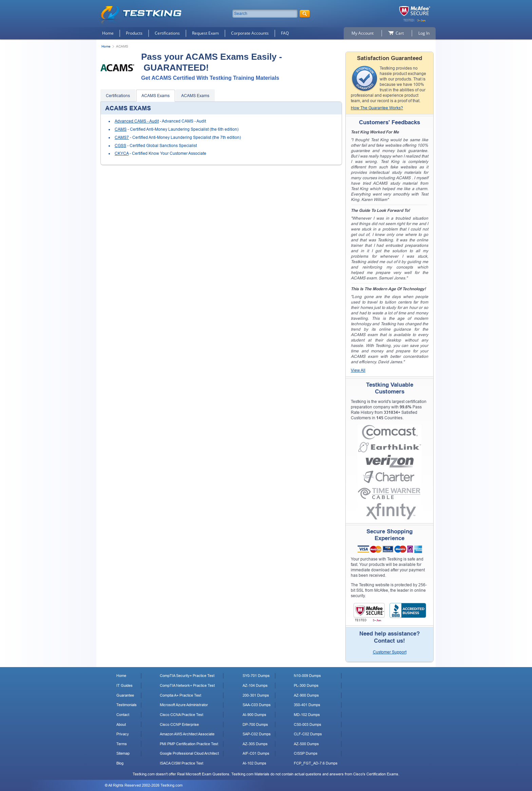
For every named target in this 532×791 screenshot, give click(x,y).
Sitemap (123, 753)
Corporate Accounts (250, 33)
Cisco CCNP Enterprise (179, 724)
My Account (363, 33)
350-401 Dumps (307, 705)
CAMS (121, 129)
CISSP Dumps (306, 753)
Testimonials (127, 705)
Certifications (167, 33)
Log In (424, 33)
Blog (120, 763)
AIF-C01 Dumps (256, 753)
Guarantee (125, 695)
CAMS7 (122, 137)
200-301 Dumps (256, 695)
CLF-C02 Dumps (308, 734)
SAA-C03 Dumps (257, 705)
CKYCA (122, 153)
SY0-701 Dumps (256, 676)
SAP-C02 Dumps (257, 734)
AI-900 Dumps (254, 715)
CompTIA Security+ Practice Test (187, 676)
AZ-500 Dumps (306, 744)
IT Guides (125, 685)
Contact (123, 715)
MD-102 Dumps (307, 715)
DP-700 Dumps (255, 724)
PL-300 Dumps (306, 685)
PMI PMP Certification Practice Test (189, 744)
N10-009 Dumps (307, 676)
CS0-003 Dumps (308, 724)
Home (108, 33)
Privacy (123, 734)
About (121, 724)
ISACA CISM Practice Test (182, 763)
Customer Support (390, 652)
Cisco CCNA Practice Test (182, 715)
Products (134, 33)
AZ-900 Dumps (306, 695)
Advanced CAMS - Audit (137, 121)
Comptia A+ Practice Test (180, 695)
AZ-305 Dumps (255, 744)
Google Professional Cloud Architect (189, 753)
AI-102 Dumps (254, 763)
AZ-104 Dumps (255, 685)
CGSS (120, 146)
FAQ (285, 33)
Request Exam (205, 33)
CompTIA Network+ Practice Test (187, 685)
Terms (122, 744)
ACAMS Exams (156, 96)
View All (358, 370)
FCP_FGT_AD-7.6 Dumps (316, 763)
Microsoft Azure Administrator (184, 705)
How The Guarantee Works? (377, 108)
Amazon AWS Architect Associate (187, 734)
